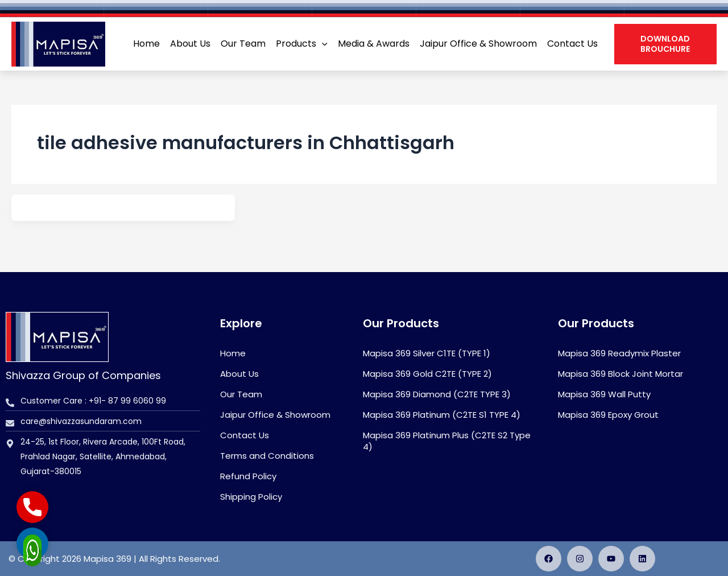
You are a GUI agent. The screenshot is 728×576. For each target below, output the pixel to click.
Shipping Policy (251, 497)
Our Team (241, 394)
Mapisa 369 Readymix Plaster (619, 353)
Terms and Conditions (267, 456)
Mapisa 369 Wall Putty (604, 394)
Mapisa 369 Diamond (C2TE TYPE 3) (437, 394)
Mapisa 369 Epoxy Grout (608, 415)
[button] (665, 44)
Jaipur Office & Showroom (275, 415)
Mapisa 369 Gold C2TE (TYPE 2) (427, 374)
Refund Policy (248, 476)
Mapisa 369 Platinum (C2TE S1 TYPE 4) (442, 415)
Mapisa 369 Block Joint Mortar (621, 374)
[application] (322, 44)
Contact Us (245, 435)
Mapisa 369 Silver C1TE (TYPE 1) (427, 353)
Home (233, 353)
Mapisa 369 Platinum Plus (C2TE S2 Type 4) (447, 441)
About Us (239, 374)
